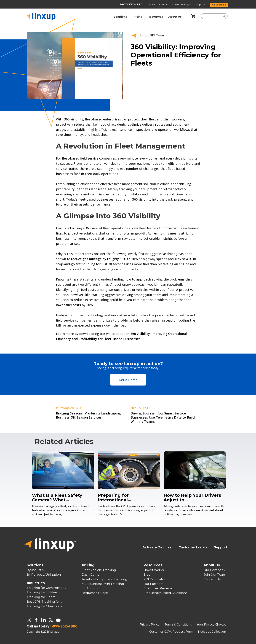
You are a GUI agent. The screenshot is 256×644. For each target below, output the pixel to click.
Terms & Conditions (178, 625)
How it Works (154, 570)
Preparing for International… (114, 498)
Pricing (137, 17)
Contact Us (212, 579)
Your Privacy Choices (211, 625)
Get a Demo (219, 5)
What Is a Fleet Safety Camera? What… (57, 498)
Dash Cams (91, 575)
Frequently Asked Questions (166, 593)
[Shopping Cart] (193, 16)
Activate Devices (158, 4)
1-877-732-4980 (131, 4)
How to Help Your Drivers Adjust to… (192, 498)
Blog (147, 575)
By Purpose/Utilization (44, 575)
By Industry (35, 570)
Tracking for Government (46, 588)
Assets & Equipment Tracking (105, 579)
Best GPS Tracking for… (44, 602)
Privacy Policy (150, 625)
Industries (36, 583)
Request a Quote (95, 593)
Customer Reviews (158, 588)
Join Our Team (215, 575)
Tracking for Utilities (42, 592)
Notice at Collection (212, 632)
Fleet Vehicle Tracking (99, 570)
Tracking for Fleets (41, 597)
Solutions (120, 17)
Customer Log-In (182, 4)
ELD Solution (92, 588)
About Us (175, 17)
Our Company (214, 570)
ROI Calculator (154, 579)
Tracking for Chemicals (44, 606)
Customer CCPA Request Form (171, 632)
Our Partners (153, 584)
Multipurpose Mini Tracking (103, 584)
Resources (155, 17)
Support (201, 4)
